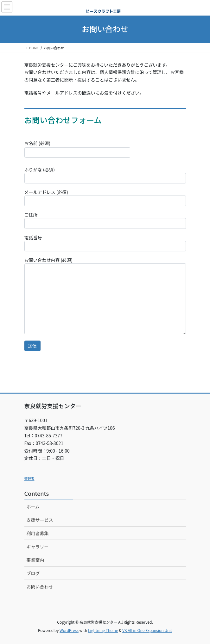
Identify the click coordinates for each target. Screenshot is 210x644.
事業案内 (35, 560)
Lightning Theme (103, 630)
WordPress (69, 630)
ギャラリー (38, 547)
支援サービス (40, 520)
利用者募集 (38, 533)
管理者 (29, 478)
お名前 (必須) (77, 149)
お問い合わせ (40, 587)
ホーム (33, 507)
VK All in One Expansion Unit (147, 630)
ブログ (33, 573)
